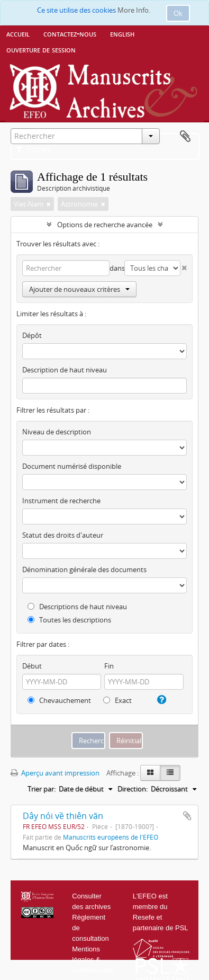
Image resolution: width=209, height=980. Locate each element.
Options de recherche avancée (105, 225)
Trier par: (42, 789)
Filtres (34, 149)
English (122, 33)
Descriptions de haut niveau (77, 607)
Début (32, 666)
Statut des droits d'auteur (63, 535)
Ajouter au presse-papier (187, 816)
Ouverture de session (41, 49)
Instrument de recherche (61, 501)
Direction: (133, 789)
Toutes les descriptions (69, 620)
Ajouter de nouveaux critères (79, 289)
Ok (178, 13)
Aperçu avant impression (55, 773)
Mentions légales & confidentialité (93, 960)
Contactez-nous (70, 33)
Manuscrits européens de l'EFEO (111, 837)
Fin (109, 666)
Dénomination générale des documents (84, 569)
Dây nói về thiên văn (63, 816)
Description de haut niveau (65, 370)
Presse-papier (185, 137)
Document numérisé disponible (72, 466)
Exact (117, 700)
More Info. (134, 10)
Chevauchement (59, 700)
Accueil (18, 33)
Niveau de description (57, 432)
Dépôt (32, 335)
